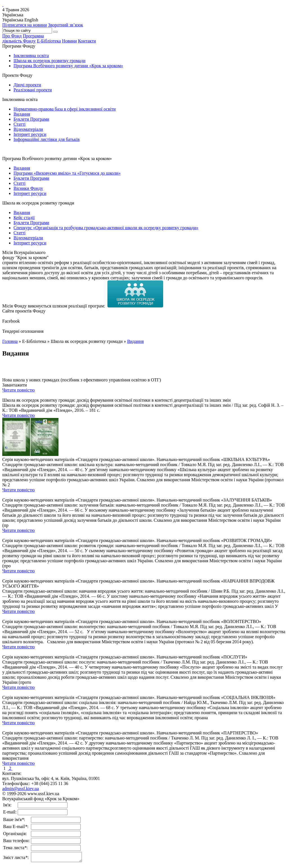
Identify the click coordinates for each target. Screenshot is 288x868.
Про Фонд (12, 36)
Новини (69, 41)
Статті (20, 124)
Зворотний (66, 25)
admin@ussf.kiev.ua (21, 789)
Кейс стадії (24, 218)
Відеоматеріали (28, 129)
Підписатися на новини (25, 25)
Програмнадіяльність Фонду (23, 38)
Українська (13, 20)
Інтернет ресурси (30, 134)
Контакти (87, 41)
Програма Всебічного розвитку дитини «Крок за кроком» (68, 66)
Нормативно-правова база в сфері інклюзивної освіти (65, 109)
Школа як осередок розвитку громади (49, 61)
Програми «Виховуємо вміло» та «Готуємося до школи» (67, 173)
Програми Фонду (19, 46)
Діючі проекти (27, 85)
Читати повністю (19, 390)
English (31, 20)
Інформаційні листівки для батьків (47, 139)
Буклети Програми (31, 119)
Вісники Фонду (28, 188)
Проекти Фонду (17, 75)
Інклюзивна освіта (31, 56)
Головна (10, 341)
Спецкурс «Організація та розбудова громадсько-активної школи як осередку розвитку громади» (106, 228)
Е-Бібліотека (49, 41)
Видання (22, 114)
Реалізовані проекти (33, 90)
